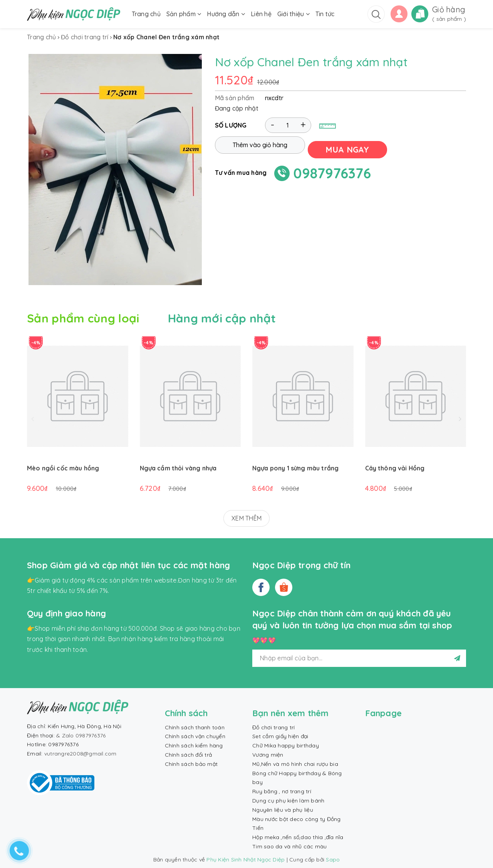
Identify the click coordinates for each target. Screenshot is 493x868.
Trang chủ (146, 14)
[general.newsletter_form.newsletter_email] (359, 658)
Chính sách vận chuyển (195, 736)
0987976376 (332, 172)
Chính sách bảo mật (191, 764)
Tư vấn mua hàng (241, 171)
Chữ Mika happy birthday (286, 745)
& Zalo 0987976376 (81, 735)
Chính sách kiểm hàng (194, 745)
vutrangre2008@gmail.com (80, 754)
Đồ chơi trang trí (273, 727)
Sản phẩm (184, 14)
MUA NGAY (352, 148)
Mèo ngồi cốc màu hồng (63, 468)
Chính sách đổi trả (189, 755)
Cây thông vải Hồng (395, 468)
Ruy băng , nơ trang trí (282, 791)
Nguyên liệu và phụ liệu (283, 810)
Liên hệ (261, 14)
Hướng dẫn (226, 14)
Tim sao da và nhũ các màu (289, 846)
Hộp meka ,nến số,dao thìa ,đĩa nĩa (298, 837)
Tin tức (325, 14)
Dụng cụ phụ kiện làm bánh (288, 801)
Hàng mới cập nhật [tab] (222, 318)
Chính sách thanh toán (195, 727)
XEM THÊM (246, 518)
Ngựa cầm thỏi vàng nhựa (178, 468)
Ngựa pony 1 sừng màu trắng (295, 468)
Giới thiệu (293, 14)
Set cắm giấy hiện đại (280, 736)
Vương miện (268, 755)
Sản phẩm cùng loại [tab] (83, 318)
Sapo (333, 860)
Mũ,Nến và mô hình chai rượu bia (295, 764)
